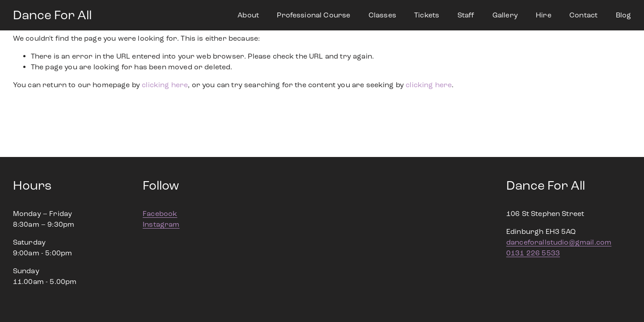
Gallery (505, 15)
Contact (583, 15)
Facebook (160, 214)
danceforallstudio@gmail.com (559, 242)
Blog (624, 15)
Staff (466, 15)
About (248, 15)
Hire (544, 15)
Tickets (427, 15)
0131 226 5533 (533, 253)
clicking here (165, 85)
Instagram (161, 224)
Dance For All (52, 15)
